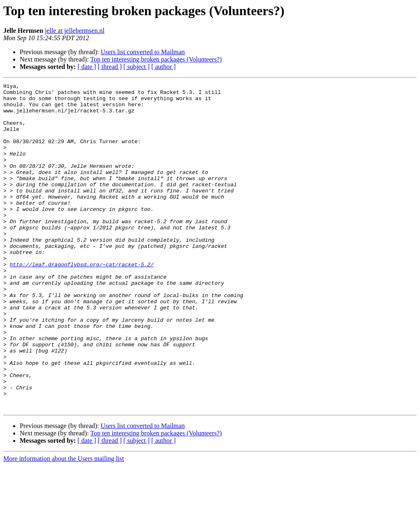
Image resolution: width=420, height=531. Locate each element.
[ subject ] (137, 67)
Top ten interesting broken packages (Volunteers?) (156, 59)
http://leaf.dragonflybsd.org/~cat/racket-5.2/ (82, 301)
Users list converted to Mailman (143, 52)
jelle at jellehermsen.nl (74, 31)
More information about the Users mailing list (64, 524)
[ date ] (87, 67)
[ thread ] (110, 67)
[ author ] (164, 67)
